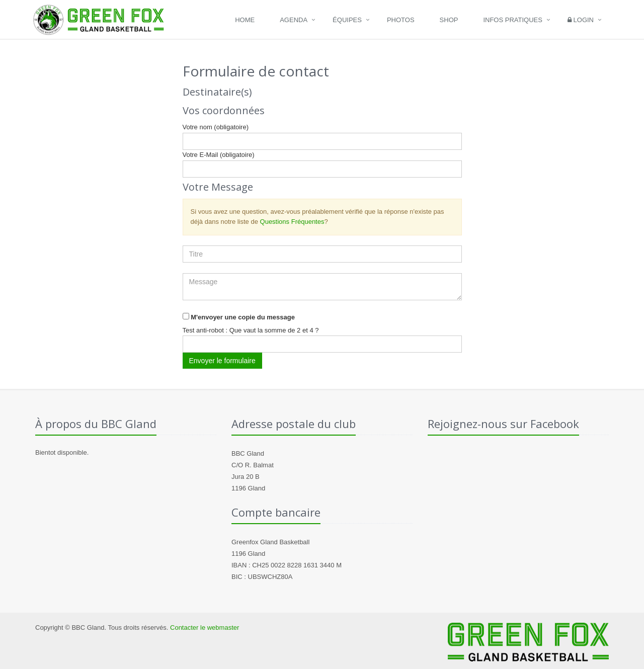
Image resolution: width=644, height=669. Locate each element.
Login (581, 20)
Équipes (347, 20)
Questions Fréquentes (292, 222)
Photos (401, 20)
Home (245, 20)
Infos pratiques (513, 20)
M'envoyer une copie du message (243, 317)
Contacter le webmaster (205, 628)
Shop (449, 20)
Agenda (294, 20)
